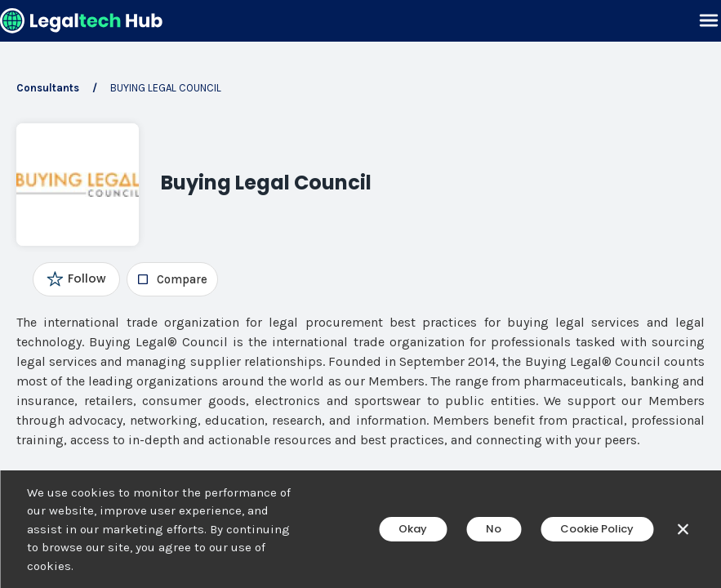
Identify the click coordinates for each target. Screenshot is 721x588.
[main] (360, 294)
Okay (413, 529)
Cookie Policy (597, 529)
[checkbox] (172, 279)
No (494, 529)
